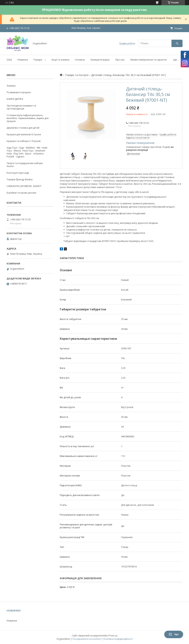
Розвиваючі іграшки (19, 92)
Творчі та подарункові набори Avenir (25, 165)
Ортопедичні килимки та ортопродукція (21, 107)
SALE (9, 60)
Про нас (120, 60)
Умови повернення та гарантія (148, 60)
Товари (38, 60)
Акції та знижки (60, 60)
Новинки (23, 60)
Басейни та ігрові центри (21, 193)
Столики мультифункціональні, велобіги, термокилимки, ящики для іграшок (28, 118)
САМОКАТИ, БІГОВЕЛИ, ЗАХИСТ (24, 186)
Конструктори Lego (18, 173)
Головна (80, 60)
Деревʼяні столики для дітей (23, 128)
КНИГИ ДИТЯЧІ (15, 99)
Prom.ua (113, 636)
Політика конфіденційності (118, 639)
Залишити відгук (100, 60)
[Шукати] (177, 43)
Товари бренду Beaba (20, 179)
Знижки (11, 86)
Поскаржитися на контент (87, 639)
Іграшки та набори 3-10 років (24, 141)
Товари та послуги (77, 75)
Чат (174, 634)
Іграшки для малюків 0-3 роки (24, 134)
